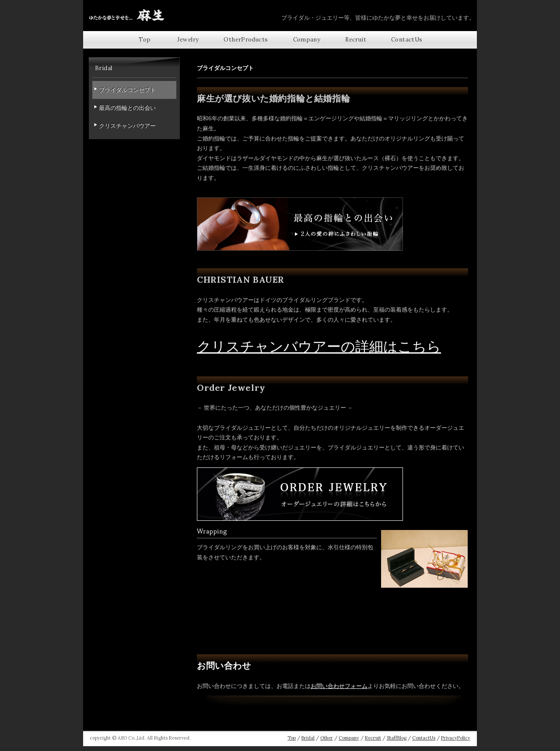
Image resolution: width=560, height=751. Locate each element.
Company (307, 40)
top (145, 40)
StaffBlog (397, 738)
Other (327, 738)
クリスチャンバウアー (127, 126)
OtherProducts (246, 40)
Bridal (308, 738)
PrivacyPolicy (456, 738)
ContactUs (407, 40)
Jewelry (188, 40)
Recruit (356, 40)
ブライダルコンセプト (127, 90)
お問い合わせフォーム (339, 686)
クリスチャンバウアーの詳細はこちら (319, 346)
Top (292, 738)
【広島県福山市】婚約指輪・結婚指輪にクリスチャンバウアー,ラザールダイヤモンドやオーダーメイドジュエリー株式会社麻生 (127, 15)
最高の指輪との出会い (127, 108)
